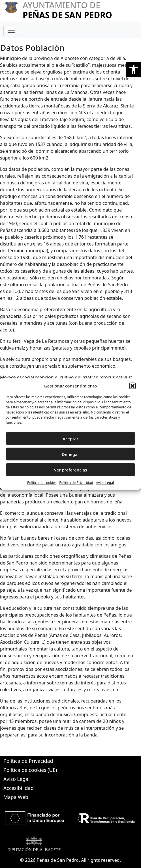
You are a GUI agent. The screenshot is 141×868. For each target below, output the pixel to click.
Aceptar (70, 438)
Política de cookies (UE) (30, 770)
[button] (134, 70)
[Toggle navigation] (11, 30)
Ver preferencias (70, 469)
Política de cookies (42, 483)
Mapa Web (16, 797)
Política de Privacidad (76, 483)
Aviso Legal (105, 483)
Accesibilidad (19, 788)
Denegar (70, 454)
